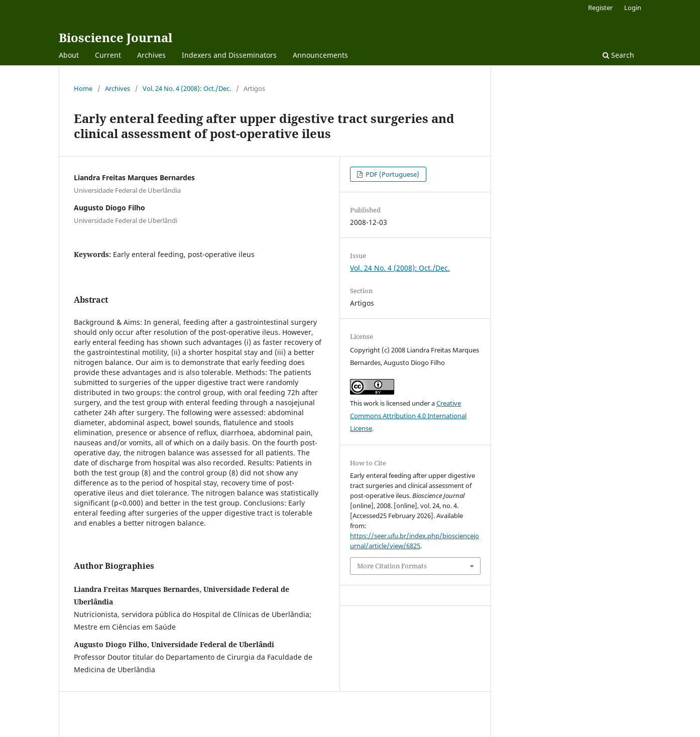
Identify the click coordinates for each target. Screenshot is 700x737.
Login (633, 8)
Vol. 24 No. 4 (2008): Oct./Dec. (187, 88)
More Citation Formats (392, 566)
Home (83, 88)
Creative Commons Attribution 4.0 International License (408, 416)
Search (618, 55)
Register (600, 8)
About (69, 55)
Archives (151, 55)
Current (108, 55)
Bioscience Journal (115, 37)
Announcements (320, 55)
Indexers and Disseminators (229, 55)
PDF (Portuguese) (392, 174)
